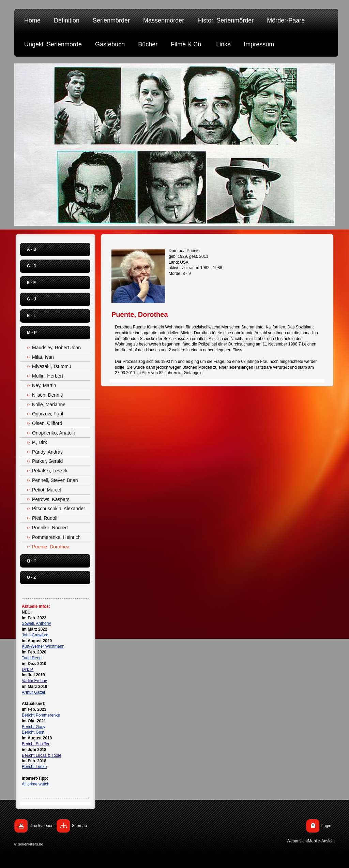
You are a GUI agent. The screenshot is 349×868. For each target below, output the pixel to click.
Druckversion (42, 826)
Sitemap (79, 826)
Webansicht (297, 841)
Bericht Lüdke (34, 767)
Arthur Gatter (34, 692)
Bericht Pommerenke (41, 715)
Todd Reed (32, 658)
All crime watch (36, 784)
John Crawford (35, 635)
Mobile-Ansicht (321, 841)
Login (326, 826)
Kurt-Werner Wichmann (43, 646)
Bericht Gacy (34, 727)
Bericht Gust (33, 732)
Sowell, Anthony (36, 623)
